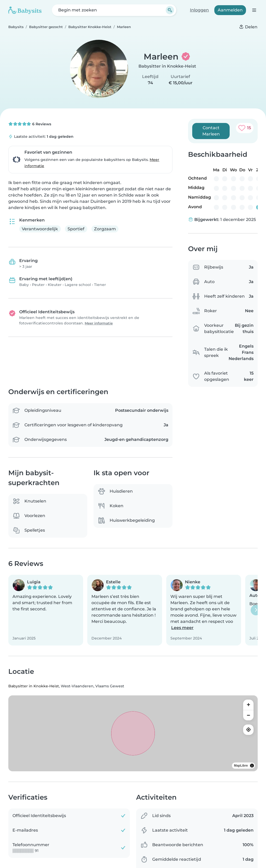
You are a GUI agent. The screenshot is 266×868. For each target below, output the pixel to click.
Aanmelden (230, 10)
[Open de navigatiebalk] (254, 10)
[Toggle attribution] (252, 766)
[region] (133, 733)
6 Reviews (30, 124)
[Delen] (248, 27)
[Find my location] (248, 730)
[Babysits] (25, 10)
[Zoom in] (248, 705)
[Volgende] (256, 610)
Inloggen (199, 10)
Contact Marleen (211, 131)
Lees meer (182, 628)
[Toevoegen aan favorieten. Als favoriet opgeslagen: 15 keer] (245, 128)
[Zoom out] (248, 715)
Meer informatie (99, 323)
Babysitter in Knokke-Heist (167, 66)
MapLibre (241, 766)
